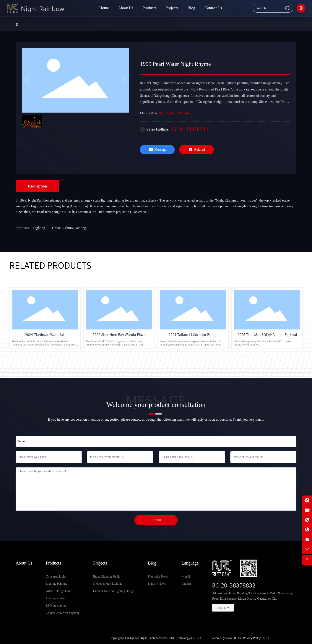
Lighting (39, 228)
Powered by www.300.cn (226, 638)
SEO (266, 638)
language (221, 608)
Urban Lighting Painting (174, 113)
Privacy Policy (252, 638)
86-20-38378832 (189, 129)
